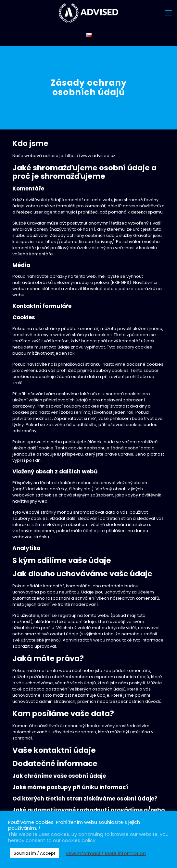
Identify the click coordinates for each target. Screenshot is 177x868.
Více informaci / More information (106, 853)
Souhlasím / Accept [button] (34, 853)
